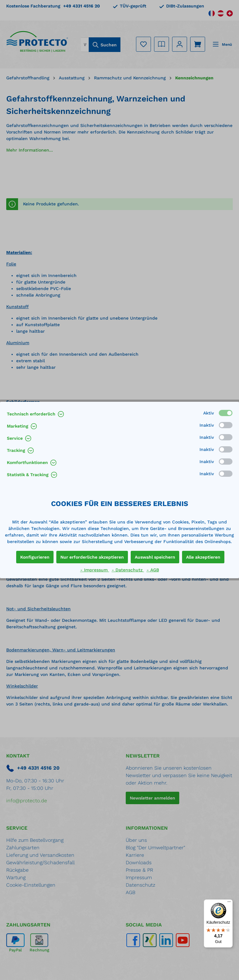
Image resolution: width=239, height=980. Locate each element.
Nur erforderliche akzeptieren (92, 557)
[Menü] (229, 903)
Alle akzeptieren (203, 557)
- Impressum (95, 570)
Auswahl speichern (155, 557)
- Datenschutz (128, 570)
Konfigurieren (35, 557)
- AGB (153, 570)
